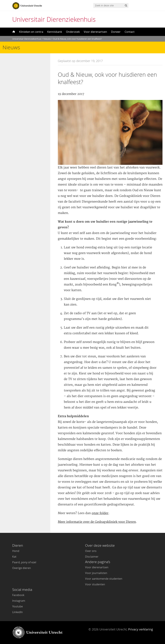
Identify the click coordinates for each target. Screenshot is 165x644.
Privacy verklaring (141, 629)
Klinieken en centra (31, 32)
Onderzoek (73, 32)
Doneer (116, 32)
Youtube (18, 606)
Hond (16, 551)
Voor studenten (95, 584)
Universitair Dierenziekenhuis (54, 19)
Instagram (19, 601)
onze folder (100, 513)
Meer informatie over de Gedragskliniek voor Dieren (97, 522)
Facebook (18, 595)
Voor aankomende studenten (104, 579)
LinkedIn (18, 612)
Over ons (91, 551)
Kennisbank (55, 32)
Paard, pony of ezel (24, 562)
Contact (130, 32)
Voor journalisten (96, 573)
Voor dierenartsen (95, 32)
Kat (14, 557)
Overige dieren (22, 568)
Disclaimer (92, 557)
